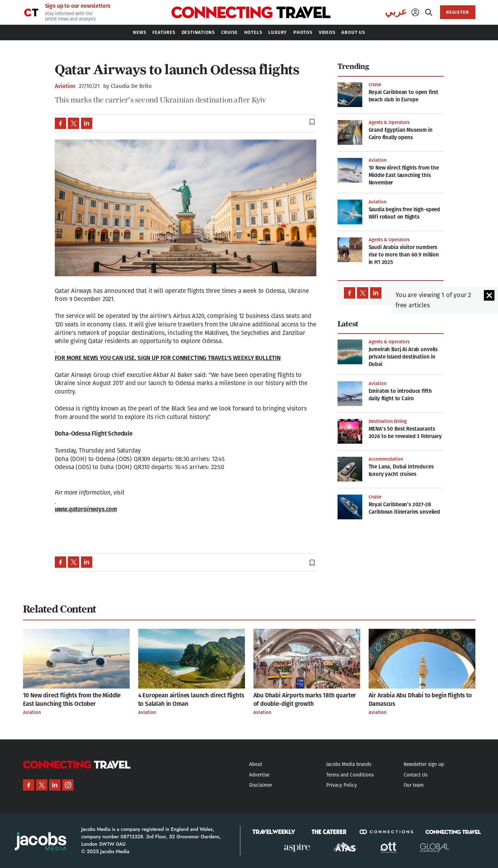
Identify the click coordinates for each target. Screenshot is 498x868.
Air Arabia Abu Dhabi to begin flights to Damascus (420, 700)
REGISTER (457, 12)
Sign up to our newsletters (78, 6)
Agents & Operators (389, 122)
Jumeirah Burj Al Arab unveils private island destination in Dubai (403, 357)
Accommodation (386, 459)
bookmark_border (312, 122)
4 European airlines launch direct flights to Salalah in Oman (191, 700)
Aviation (65, 86)
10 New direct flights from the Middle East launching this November (404, 175)
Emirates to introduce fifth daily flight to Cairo (400, 395)
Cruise (375, 85)
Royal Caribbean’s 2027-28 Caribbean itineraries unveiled (405, 508)
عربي (396, 12)
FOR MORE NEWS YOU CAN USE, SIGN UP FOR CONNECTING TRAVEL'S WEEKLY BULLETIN (168, 358)
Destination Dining (388, 421)
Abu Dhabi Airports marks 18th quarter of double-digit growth (305, 700)
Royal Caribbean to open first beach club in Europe (404, 96)
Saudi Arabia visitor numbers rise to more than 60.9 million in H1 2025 (404, 255)
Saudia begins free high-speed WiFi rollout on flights (405, 213)
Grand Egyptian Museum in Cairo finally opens (401, 134)
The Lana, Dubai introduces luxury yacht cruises (401, 470)
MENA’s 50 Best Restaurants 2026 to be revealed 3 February (405, 433)
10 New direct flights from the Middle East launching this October (72, 700)
